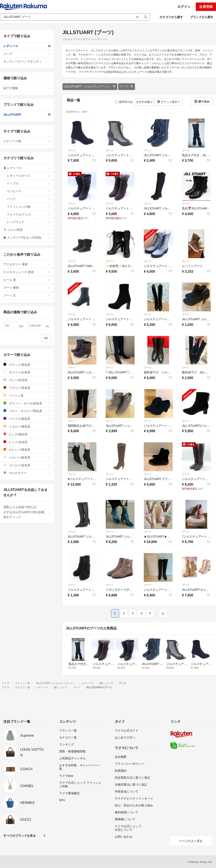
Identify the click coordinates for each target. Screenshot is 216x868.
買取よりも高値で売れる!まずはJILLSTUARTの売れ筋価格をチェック (27, 512)
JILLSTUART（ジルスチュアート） (90, 86)
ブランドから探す (202, 17)
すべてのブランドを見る (20, 836)
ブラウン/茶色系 (27, 388)
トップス (29, 183)
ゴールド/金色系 (27, 465)
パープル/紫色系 (27, 419)
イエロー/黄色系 (27, 426)
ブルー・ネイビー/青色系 (27, 411)
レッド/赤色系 (27, 442)
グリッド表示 (168, 102)
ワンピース (29, 191)
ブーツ (127, 86)
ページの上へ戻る (191, 841)
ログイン (184, 7)
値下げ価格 (27, 88)
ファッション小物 (29, 207)
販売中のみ (124, 102)
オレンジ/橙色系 (27, 450)
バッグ (29, 199)
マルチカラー (27, 473)
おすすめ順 (144, 102)
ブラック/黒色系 (27, 365)
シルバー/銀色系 (27, 457)
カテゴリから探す (171, 17)
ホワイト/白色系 (27, 372)
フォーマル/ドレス (29, 214)
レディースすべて (29, 176)
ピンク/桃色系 (27, 434)
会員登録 (206, 7)
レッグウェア (29, 222)
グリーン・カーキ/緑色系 (27, 403)
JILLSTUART (27, 115)
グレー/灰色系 (27, 380)
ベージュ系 (27, 396)
